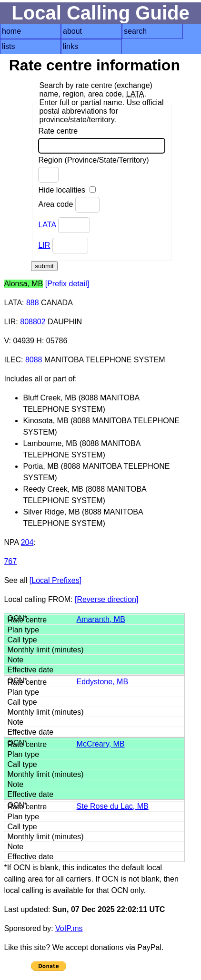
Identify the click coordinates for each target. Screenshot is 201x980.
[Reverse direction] (106, 599)
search (135, 31)
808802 (33, 322)
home (11, 31)
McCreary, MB (101, 744)
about (72, 31)
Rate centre (102, 140)
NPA (11, 542)
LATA (47, 225)
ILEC (12, 360)
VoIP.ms (69, 928)
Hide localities (67, 190)
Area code (69, 205)
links (70, 46)
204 (27, 542)
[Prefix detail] (67, 284)
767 (10, 561)
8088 (34, 360)
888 (33, 303)
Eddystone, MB (103, 682)
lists (9, 46)
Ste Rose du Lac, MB (113, 806)
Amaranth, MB (101, 619)
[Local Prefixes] (55, 580)
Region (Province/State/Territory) (93, 169)
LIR (44, 245)
